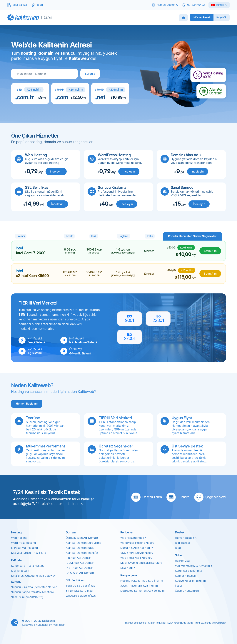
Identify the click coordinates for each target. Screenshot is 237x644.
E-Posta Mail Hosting (24, 548)
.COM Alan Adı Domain (80, 563)
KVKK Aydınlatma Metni (180, 623)
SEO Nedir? (128, 568)
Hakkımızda (182, 561)
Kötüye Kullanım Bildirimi (191, 581)
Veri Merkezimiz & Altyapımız (193, 566)
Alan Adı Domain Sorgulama (83, 543)
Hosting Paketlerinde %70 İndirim (142, 581)
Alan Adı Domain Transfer (82, 553)
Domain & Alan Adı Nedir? (137, 548)
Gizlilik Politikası (157, 623)
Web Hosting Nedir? (133, 538)
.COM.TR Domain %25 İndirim (139, 586)
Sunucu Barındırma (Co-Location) (32, 592)
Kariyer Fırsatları (185, 576)
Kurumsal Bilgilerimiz (188, 571)
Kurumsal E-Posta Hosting (28, 566)
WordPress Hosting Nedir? (137, 543)
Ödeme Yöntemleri (187, 591)
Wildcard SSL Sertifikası (81, 596)
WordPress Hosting (24, 543)
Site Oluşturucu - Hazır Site (29, 553)
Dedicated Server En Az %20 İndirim (143, 591)
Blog (178, 548)
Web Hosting (19, 538)
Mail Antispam (20, 571)
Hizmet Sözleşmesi (136, 623)
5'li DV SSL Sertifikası (79, 591)
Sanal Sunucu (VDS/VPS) (27, 597)
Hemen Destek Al (186, 538)
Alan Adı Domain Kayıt (80, 548)
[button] (90, 74)
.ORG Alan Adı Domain (80, 573)
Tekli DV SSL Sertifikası (81, 586)
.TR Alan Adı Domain (79, 558)
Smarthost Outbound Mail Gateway (33, 576)
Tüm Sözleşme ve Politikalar (210, 623)
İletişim (180, 586)
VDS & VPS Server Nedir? (137, 553)
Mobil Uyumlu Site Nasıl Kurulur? (141, 563)
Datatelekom (45, 625)
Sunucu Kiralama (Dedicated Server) (34, 587)
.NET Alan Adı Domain (80, 568)
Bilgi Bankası (183, 543)
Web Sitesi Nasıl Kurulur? (136, 558)
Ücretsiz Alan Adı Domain (82, 538)
